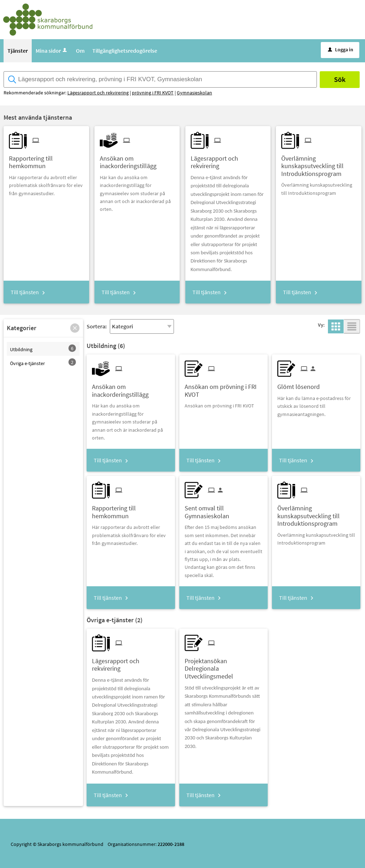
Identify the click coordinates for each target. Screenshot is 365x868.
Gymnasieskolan (194, 93)
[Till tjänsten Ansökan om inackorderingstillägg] (137, 160)
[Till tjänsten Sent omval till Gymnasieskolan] (223, 509)
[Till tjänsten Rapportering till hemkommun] (46, 160)
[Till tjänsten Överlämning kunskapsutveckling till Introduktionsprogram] (318, 163)
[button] (75, 328)
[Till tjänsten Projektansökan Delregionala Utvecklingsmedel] (223, 666)
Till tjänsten (25, 292)
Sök (340, 79)
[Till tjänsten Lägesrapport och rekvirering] (228, 160)
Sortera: (97, 326)
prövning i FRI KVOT (153, 93)
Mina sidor (52, 51)
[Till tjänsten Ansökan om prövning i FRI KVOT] (223, 388)
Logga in (341, 50)
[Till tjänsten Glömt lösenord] (301, 384)
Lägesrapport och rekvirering (98, 93)
